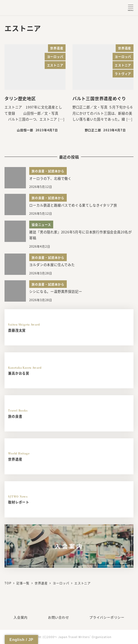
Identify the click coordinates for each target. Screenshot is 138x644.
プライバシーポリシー (107, 617)
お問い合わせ (59, 617)
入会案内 (21, 617)
